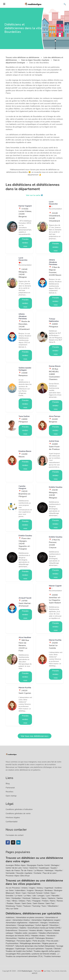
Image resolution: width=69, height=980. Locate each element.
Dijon (53, 893)
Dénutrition (54, 925)
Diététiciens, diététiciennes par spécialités (33, 913)
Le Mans (27, 896)
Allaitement (34, 923)
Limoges (41, 896)
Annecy (40, 888)
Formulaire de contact (15, 835)
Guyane (54, 868)
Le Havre (19, 896)
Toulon (19, 906)
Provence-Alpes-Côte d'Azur (18, 876)
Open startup (11, 796)
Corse (25, 868)
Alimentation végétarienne (17, 923)
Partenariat (10, 788)
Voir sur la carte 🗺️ (34, 195)
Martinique (49, 870)
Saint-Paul (50, 903)
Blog (8, 784)
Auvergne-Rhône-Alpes (16, 865)
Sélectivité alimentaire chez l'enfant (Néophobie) (35, 946)
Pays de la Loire (49, 873)
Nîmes (15, 901)
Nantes (60, 898)
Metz (8, 898)
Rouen (18, 903)
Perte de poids (39, 941)
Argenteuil (49, 888)
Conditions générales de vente (18, 814)
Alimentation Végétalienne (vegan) (46, 920)
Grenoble (9, 896)
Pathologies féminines (44, 938)
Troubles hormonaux (52, 956)
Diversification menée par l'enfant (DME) (44, 928)
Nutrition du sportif (26, 938)
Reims (53, 901)
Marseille (55, 896)
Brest (18, 893)
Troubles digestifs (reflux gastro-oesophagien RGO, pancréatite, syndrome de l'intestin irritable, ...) (33, 953)
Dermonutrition (12, 928)
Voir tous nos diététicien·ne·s (35, 736)
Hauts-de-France (13, 870)
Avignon (30, 890)
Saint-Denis (27, 903)
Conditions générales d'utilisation (19, 809)
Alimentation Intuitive (21, 920)
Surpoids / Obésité (53, 949)
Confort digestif (42, 925)
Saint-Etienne (39, 903)
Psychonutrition (12, 943)
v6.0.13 (34, 973)
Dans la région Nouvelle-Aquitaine (35, 60)
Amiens (24, 888)
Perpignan (36, 901)
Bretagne (55, 865)
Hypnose (48, 930)
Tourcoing (36, 906)
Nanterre (52, 898)
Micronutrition (11, 938)
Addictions (10, 917)
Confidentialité (12, 822)
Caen (24, 893)
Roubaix (10, 903)
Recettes (9, 792)
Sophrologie (20, 949)
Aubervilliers (20, 890)
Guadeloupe (44, 868)
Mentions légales (13, 818)
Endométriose (11, 930)
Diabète (23, 928)
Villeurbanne (53, 906)
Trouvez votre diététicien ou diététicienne (23, 57)
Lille (34, 896)
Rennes (60, 901)
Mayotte (58, 870)
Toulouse (27, 906)
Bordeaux (49, 890)
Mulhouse (36, 898)
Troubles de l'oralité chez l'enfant (19, 951)
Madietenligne (27, 971)
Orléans (22, 901)
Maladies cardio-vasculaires (26, 933)
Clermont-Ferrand (35, 893)
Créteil (46, 893)
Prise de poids (52, 941)
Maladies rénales (38, 936)
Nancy (44, 898)
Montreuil (26, 898)
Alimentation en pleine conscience (30, 917)
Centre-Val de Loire (14, 868)
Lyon (48, 896)
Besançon (39, 890)
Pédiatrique (10, 941)
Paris (29, 901)
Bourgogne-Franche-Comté (38, 865)
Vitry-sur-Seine (12, 909)
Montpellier (16, 898)
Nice (9, 901)
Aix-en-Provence (13, 888)
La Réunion (39, 870)
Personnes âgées (24, 941)
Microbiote (51, 936)
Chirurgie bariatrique (26, 925)
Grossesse (23, 930)
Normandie (10, 873)
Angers (32, 888)
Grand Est (33, 868)
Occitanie (37, 873)
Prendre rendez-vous (25, 243)
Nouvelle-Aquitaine (24, 873)
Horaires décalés (36, 930)
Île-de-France (27, 870)
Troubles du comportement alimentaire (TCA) (24, 956)
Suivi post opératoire (35, 949)
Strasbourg (10, 906)
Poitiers (45, 901)
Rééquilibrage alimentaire (30, 943)
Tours (44, 906)
